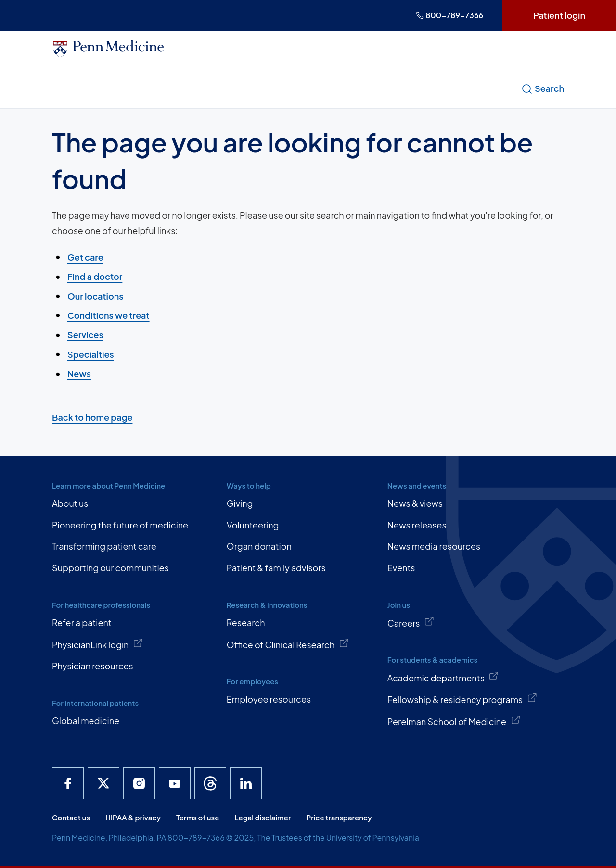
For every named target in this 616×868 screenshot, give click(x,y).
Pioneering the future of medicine (120, 525)
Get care (85, 257)
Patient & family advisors (276, 568)
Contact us (71, 817)
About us (70, 503)
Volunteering (253, 525)
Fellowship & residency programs (462, 699)
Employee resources (269, 699)
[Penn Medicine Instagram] (139, 783)
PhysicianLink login (98, 644)
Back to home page (92, 417)
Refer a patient (82, 623)
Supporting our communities (110, 568)
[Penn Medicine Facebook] (68, 783)
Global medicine (86, 721)
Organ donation (259, 546)
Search (543, 88)
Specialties (91, 354)
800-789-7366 (449, 15)
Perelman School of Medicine (454, 721)
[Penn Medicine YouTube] (175, 783)
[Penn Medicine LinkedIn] (246, 783)
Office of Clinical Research (288, 644)
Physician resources (93, 666)
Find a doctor (95, 276)
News (79, 373)
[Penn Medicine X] (103, 783)
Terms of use (198, 817)
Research (246, 623)
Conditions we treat (109, 315)
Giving (240, 503)
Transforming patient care (104, 546)
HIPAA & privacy (133, 817)
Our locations (95, 296)
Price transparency (339, 817)
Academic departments (443, 677)
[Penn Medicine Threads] (210, 783)
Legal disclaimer (263, 817)
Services (85, 334)
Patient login (559, 15)
